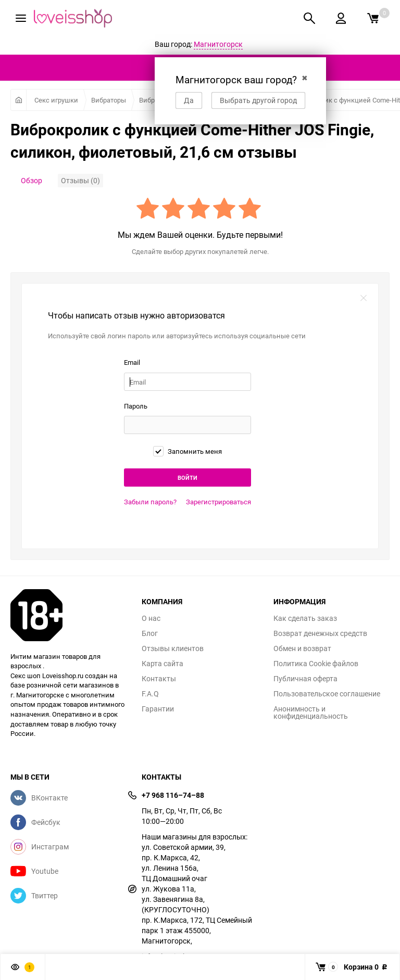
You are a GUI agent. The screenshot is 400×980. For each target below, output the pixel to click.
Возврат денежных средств (320, 633)
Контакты (159, 679)
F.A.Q (150, 694)
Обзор (32, 180)
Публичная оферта (305, 679)
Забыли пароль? (150, 502)
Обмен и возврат (302, 648)
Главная (18, 100)
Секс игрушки (56, 100)
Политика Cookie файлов (316, 664)
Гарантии (158, 709)
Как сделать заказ (305, 618)
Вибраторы (109, 100)
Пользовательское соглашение (327, 694)
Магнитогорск (218, 44)
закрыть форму (364, 298)
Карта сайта (162, 664)
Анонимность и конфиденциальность (311, 712)
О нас (151, 618)
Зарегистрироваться (218, 502)
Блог (150, 633)
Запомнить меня (187, 451)
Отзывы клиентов (173, 648)
